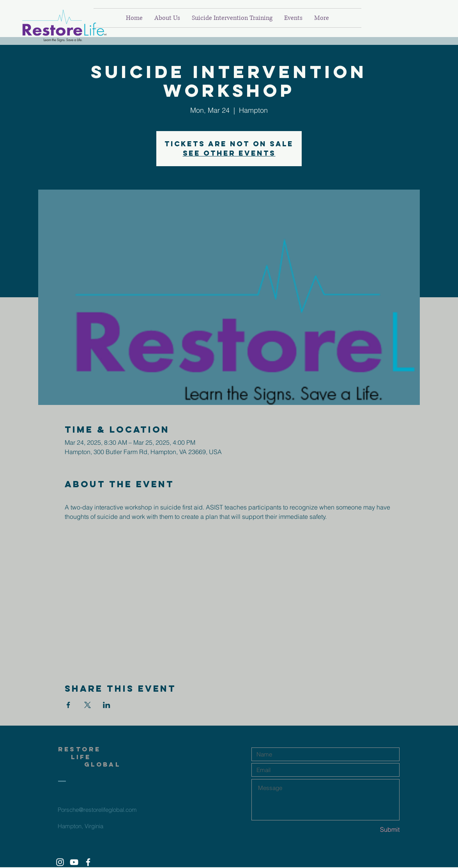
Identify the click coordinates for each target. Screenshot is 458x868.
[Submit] (372, 830)
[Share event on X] (88, 705)
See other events (229, 153)
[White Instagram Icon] (60, 862)
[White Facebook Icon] (88, 862)
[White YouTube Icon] (74, 862)
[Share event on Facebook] (68, 705)
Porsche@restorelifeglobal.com (97, 810)
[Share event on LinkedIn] (107, 705)
